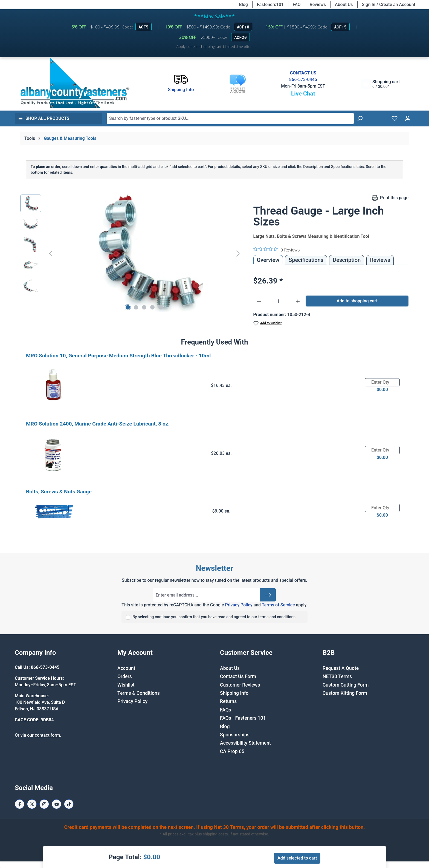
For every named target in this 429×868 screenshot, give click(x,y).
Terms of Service (278, 605)
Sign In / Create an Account (389, 5)
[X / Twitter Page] (32, 804)
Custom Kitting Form (345, 693)
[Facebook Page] (20, 804)
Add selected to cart (297, 858)
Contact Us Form (238, 676)
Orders (125, 676)
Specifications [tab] (306, 260)
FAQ (297, 5)
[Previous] (51, 253)
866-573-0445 (303, 79)
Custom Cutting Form (346, 685)
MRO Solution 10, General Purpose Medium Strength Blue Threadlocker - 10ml (118, 356)
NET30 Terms (337, 676)
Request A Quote (341, 668)
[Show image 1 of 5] (128, 307)
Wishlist (126, 685)
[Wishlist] (395, 118)
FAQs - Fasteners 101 (243, 718)
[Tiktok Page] (69, 804)
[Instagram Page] (44, 804)
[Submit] (268, 595)
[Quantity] (278, 301)
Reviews (318, 5)
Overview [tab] (268, 260)
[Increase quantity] (298, 301)
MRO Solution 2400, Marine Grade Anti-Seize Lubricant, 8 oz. (98, 424)
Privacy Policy (239, 605)
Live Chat (303, 94)
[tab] (347, 260)
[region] (131, 253)
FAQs (226, 710)
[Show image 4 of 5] (152, 307)
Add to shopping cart (357, 301)
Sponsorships (235, 735)
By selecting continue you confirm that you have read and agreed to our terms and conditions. (215, 617)
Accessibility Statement (245, 743)
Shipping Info (234, 693)
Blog (244, 5)
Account (126, 668)
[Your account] (408, 118)
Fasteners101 (270, 5)
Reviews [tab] (380, 260)
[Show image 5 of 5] (161, 307)
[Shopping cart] (381, 84)
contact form (47, 735)
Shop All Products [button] (44, 118)
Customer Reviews (240, 685)
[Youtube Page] (56, 804)
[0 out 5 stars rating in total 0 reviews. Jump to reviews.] (277, 250)
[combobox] (230, 118)
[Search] (360, 118)
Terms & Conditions (139, 693)
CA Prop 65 (232, 751)
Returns (228, 701)
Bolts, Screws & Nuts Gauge (59, 492)
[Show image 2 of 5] (136, 307)
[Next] (238, 253)
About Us (344, 5)
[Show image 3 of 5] (144, 307)
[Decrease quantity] (259, 301)
